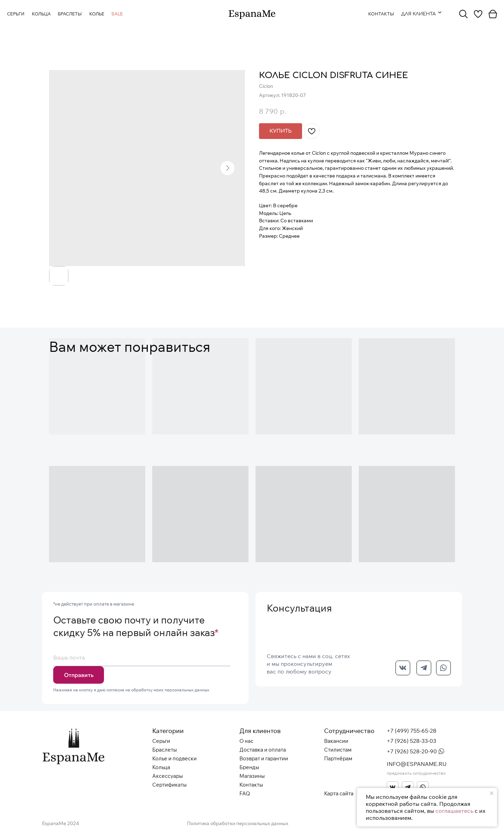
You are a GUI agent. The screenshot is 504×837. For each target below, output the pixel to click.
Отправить (79, 675)
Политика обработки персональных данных (238, 823)
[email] (142, 657)
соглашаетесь (454, 811)
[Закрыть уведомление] (492, 793)
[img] (252, 15)
